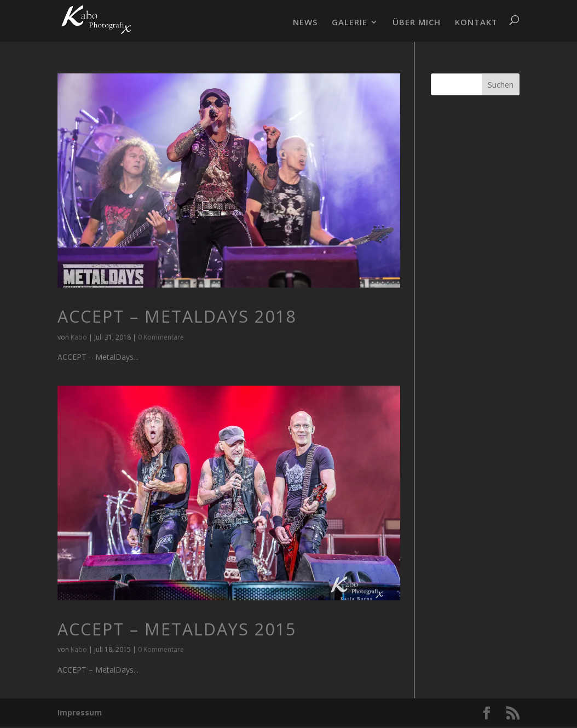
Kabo (79, 337)
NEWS (305, 23)
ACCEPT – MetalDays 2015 (177, 629)
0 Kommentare (161, 337)
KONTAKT (476, 23)
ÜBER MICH (417, 23)
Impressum (80, 712)
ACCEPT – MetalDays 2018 (177, 316)
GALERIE (350, 23)
